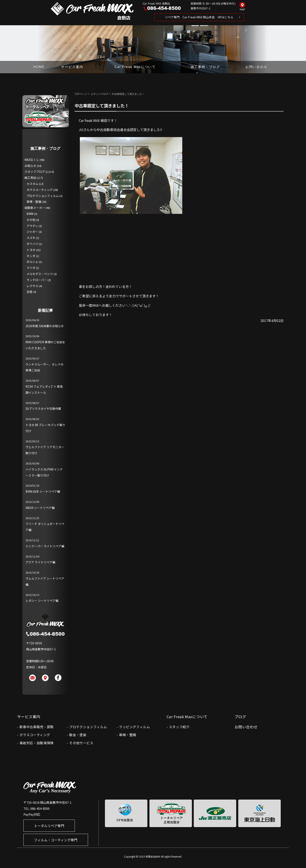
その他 (31, 220)
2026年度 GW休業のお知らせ (45, 326)
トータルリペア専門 (49, 826)
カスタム (32, 184)
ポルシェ (32, 262)
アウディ (32, 226)
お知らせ (30, 166)
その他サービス (81, 743)
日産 (29, 292)
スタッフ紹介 (179, 727)
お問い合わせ (256, 67)
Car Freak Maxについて (135, 67)
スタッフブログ (99, 94)
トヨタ (31, 250)
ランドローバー (37, 280)
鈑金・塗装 (78, 735)
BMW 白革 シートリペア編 (43, 491)
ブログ (240, 717)
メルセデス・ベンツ (40, 274)
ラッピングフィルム (134, 727)
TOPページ (81, 94)
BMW (30, 214)
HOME (39, 67)
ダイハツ (32, 244)
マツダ (31, 268)
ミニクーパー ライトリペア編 (45, 546)
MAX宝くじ (32, 160)
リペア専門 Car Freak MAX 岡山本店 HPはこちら (199, 17)
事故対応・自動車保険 (37, 743)
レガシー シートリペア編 (42, 601)
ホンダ (31, 256)
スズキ (31, 238)
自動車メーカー (35, 208)
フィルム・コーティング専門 (56, 840)
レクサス (32, 286)
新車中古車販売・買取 (37, 727)
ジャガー (32, 232)
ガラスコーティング (40, 190)
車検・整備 (34, 202)
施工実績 (30, 178)
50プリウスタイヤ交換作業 (43, 409)
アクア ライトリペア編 (40, 562)
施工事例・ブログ (205, 67)
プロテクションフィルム (43, 196)
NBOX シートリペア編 (40, 508)
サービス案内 (72, 67)
